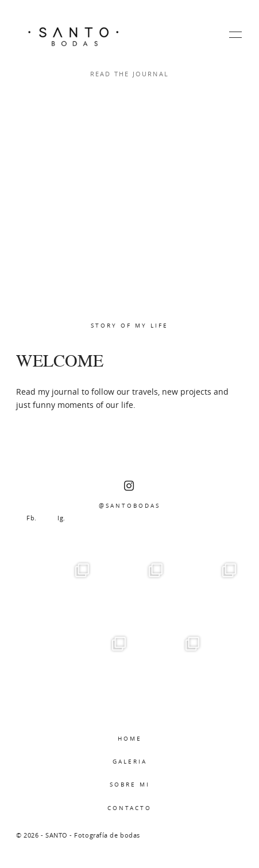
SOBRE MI (130, 784)
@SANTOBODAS (129, 495)
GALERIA (130, 761)
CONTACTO (129, 808)
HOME (130, 738)
